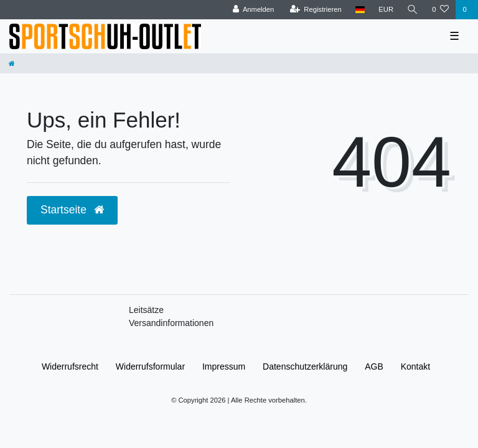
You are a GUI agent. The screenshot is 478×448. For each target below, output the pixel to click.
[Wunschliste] (440, 10)
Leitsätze (146, 310)
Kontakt (415, 366)
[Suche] (413, 10)
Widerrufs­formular (150, 366)
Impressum (224, 366)
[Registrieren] (316, 10)
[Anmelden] (254, 10)
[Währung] (386, 10)
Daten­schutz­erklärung (305, 366)
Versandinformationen (171, 323)
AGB (374, 366)
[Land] (360, 10)
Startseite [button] (72, 210)
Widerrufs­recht (70, 366)
